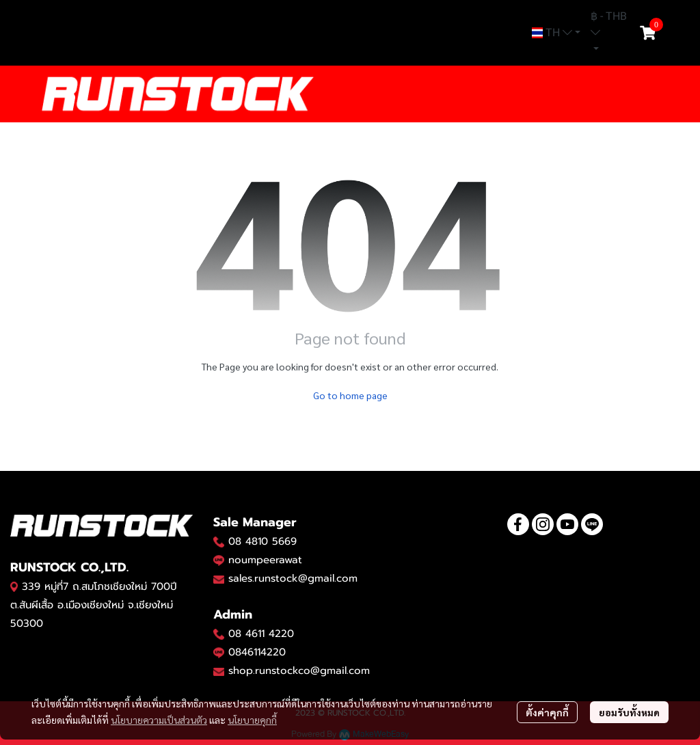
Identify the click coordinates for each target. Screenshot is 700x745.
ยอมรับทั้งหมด (629, 712)
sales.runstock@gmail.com (293, 578)
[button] (556, 33)
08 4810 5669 (262, 541)
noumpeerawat (265, 560)
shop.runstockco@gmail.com (299, 670)
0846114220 (257, 652)
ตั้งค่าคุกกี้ (547, 712)
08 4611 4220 (261, 634)
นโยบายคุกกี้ (252, 720)
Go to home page (350, 395)
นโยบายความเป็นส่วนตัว (159, 720)
